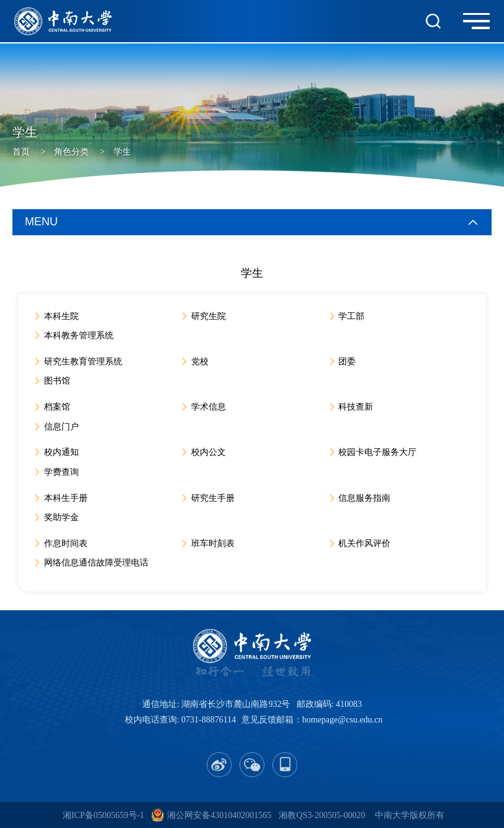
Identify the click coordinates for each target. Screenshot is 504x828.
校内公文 (209, 452)
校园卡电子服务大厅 (379, 452)
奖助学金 (62, 517)
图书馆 (58, 381)
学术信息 (209, 407)
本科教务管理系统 (79, 335)
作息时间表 (66, 543)
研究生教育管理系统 (84, 362)
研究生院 (209, 316)
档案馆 (58, 407)
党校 (200, 362)
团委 (348, 362)
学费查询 (62, 472)
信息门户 (62, 427)
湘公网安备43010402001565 (219, 815)
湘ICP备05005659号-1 (103, 815)
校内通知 (62, 452)
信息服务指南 (366, 498)
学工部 (353, 316)
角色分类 (71, 152)
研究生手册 (214, 498)
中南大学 (392, 815)
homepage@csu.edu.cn (343, 720)
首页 (21, 152)
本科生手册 (66, 498)
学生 (122, 152)
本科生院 (62, 316)
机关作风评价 (366, 543)
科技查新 (357, 407)
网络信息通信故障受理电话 (97, 563)
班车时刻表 (214, 543)
